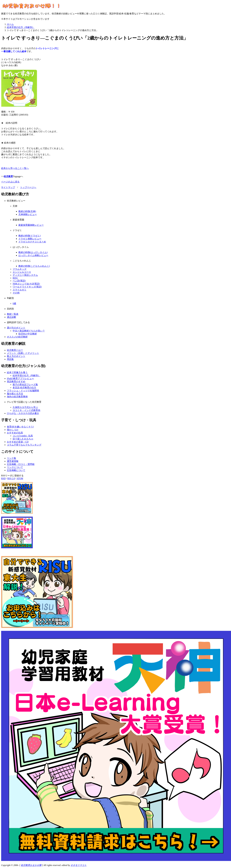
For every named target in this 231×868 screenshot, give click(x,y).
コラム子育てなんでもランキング (24, 445)
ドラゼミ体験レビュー (30, 239)
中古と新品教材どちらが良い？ (29, 331)
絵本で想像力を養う (17, 372)
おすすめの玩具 (15, 433)
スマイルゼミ (20, 290)
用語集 (10, 359)
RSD (3, 478)
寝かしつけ (13, 430)
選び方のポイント (16, 328)
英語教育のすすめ (16, 382)
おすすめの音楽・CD (18, 442)
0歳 (14, 303)
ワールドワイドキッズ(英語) (27, 287)
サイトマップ (8, 187)
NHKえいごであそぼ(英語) (26, 284)
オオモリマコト (79, 865)
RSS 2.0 (11, 478)
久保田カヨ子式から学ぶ (25, 407)
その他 (16, 293)
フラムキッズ (20, 269)
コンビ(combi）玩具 (23, 436)
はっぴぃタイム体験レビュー (33, 255)
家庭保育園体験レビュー (31, 225)
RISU (15, 278)
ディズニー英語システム (25, 275)
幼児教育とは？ (15, 350)
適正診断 (11, 317)
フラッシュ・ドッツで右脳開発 (23, 391)
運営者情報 (13, 461)
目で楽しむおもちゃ (23, 439)
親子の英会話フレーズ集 (25, 385)
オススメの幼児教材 (17, 337)
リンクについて (15, 467)
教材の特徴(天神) (27, 211)
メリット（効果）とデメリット (23, 353)
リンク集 (11, 458)
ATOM (20, 478)
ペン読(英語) (19, 281)
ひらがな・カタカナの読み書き (23, 413)
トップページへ (28, 187)
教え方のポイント (16, 356)
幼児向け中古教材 (28, 334)
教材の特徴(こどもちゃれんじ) (34, 266)
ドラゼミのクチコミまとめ (32, 242)
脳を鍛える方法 (15, 394)
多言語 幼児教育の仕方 (24, 388)
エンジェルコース (22, 272)
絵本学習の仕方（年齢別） (26, 375)
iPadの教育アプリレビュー (20, 378)
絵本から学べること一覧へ (15, 168)
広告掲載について (16, 470)
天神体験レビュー (28, 214)
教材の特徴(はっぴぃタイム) (33, 252)
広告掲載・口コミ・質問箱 (21, 464)
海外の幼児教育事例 (17, 397)
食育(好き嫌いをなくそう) (20, 427)
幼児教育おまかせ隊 (31, 865)
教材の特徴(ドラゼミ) (30, 236)
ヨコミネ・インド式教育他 (26, 410)
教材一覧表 (13, 314)
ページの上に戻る (10, 182)
